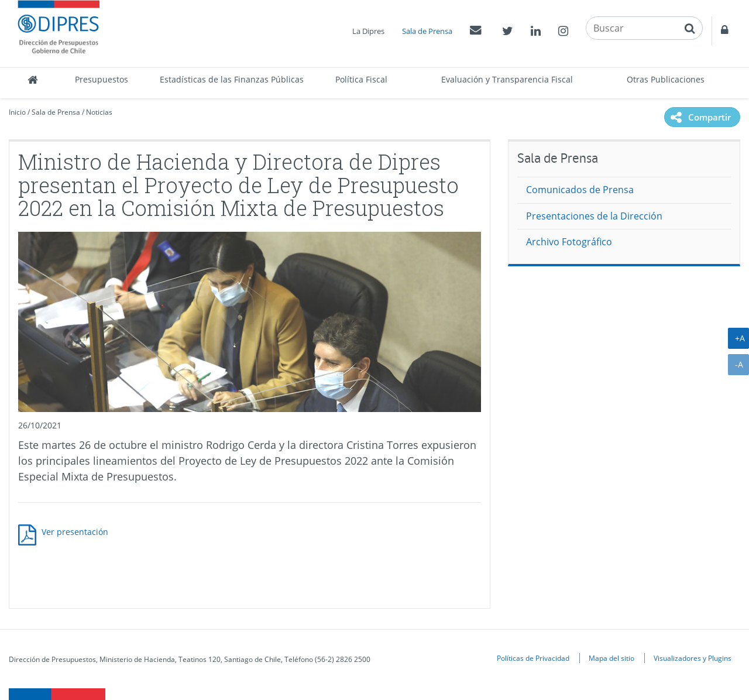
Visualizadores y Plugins (693, 658)
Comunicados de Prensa (580, 190)
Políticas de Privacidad (533, 658)
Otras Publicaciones (666, 79)
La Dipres (368, 31)
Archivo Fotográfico (569, 242)
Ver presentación (75, 532)
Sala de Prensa (427, 31)
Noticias (99, 112)
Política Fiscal (361, 79)
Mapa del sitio (611, 658)
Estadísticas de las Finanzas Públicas (232, 79)
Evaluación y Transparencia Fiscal (507, 79)
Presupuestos (102, 79)
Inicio (17, 112)
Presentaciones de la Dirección (594, 216)
